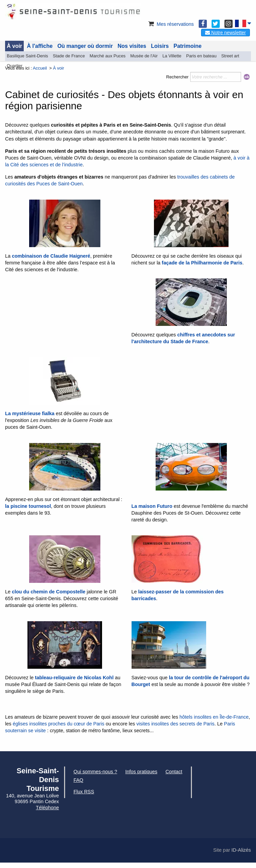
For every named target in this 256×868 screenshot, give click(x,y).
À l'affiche (40, 46)
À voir (14, 46)
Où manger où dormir (85, 46)
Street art (230, 56)
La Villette (172, 56)
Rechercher (177, 77)
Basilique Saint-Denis (27, 56)
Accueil (40, 68)
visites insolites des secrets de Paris (175, 724)
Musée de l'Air (144, 56)
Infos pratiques (141, 772)
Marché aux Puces (107, 56)
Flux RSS (84, 792)
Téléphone (47, 808)
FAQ (78, 780)
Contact (174, 772)
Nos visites (132, 46)
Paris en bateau (201, 56)
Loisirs (160, 46)
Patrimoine (188, 46)
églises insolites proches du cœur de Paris (58, 724)
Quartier (15, 66)
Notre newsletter (225, 33)
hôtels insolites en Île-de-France (214, 717)
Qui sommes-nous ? (95, 772)
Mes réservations (171, 24)
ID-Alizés (241, 850)
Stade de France (69, 56)
